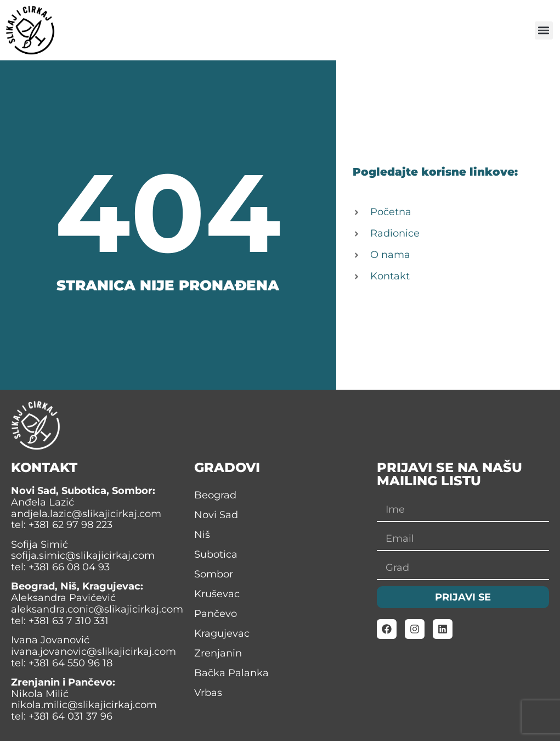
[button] (544, 30)
